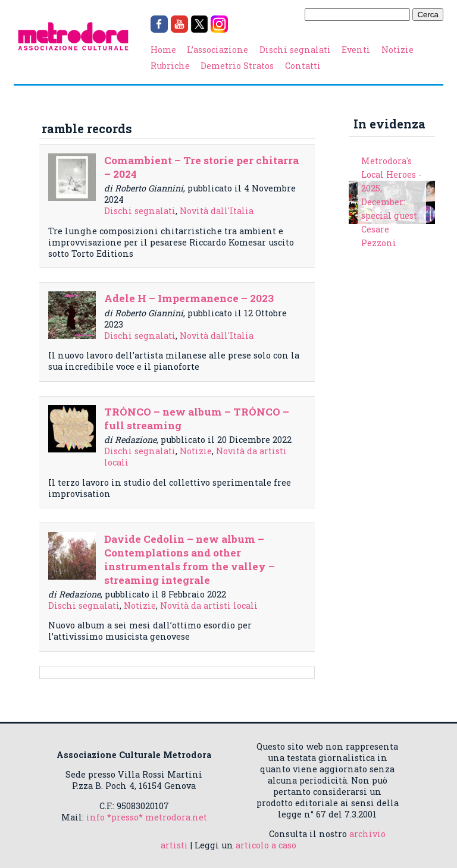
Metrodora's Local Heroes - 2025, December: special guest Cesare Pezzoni (391, 202)
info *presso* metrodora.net (147, 817)
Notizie (397, 50)
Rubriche (170, 66)
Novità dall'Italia (217, 211)
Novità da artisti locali (209, 606)
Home (163, 50)
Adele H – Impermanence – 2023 (189, 298)
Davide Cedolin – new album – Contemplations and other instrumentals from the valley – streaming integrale (190, 559)
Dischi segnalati (295, 50)
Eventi (356, 50)
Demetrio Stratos (237, 66)
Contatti (303, 66)
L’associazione (217, 50)
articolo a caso (266, 845)
